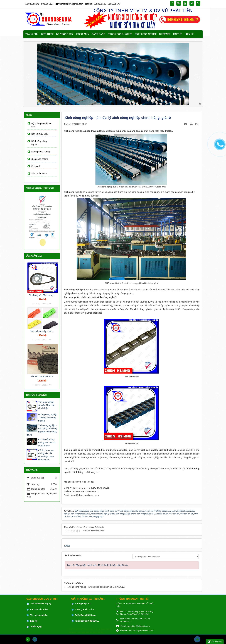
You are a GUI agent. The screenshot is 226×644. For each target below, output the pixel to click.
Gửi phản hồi (215, 642)
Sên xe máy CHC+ (40, 134)
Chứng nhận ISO (83, 604)
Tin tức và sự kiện (39, 615)
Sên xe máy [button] (82, 34)
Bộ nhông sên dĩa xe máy (41, 125)
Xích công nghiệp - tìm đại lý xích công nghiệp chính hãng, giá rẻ (42, 430)
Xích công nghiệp (40, 159)
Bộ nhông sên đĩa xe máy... (42, 295)
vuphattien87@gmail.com (71, 4)
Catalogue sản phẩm (84, 609)
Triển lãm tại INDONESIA (87, 621)
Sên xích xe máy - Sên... (42, 331)
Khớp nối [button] (165, 34)
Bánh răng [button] (98, 34)
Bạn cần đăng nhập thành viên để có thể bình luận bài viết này (98, 565)
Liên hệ (34, 621)
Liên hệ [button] (189, 34)
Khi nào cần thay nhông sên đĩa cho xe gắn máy (47, 443)
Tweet (67, 546)
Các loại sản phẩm (39, 609)
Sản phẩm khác (39, 174)
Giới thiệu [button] (47, 34)
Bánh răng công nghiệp (39, 143)
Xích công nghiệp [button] (146, 34)
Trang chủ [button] (32, 34)
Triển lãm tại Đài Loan (86, 615)
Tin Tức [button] (178, 34)
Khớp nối (36, 166)
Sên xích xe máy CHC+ (42, 376)
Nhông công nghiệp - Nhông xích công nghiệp (90, 587)
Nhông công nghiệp (41, 152)
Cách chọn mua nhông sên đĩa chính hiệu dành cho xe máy (46, 455)
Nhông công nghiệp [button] (120, 34)
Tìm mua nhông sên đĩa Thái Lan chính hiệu (46, 405)
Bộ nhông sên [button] (65, 34)
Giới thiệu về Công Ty (41, 604)
